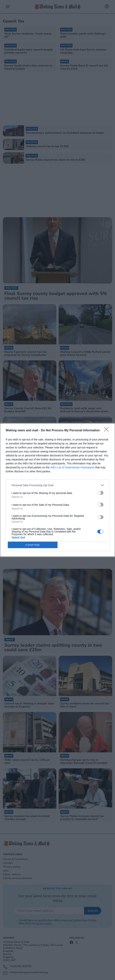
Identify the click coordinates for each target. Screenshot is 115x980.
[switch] (100, 493)
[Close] (108, 431)
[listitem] (57, 485)
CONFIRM (33, 545)
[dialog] (57, 490)
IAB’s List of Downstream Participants (72, 467)
